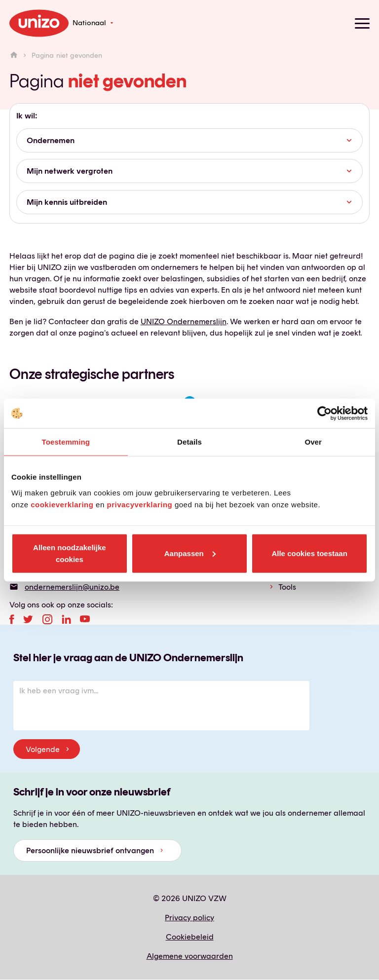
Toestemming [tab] (66, 442)
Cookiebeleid (190, 937)
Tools (287, 587)
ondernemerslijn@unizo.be (72, 587)
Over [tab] (313, 442)
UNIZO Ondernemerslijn (184, 321)
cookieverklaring (62, 504)
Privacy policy (189, 918)
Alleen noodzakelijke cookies (70, 553)
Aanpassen (190, 553)
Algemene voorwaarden (190, 956)
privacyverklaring (139, 504)
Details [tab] (189, 442)
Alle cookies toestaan (309, 553)
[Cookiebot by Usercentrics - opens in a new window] (324, 414)
